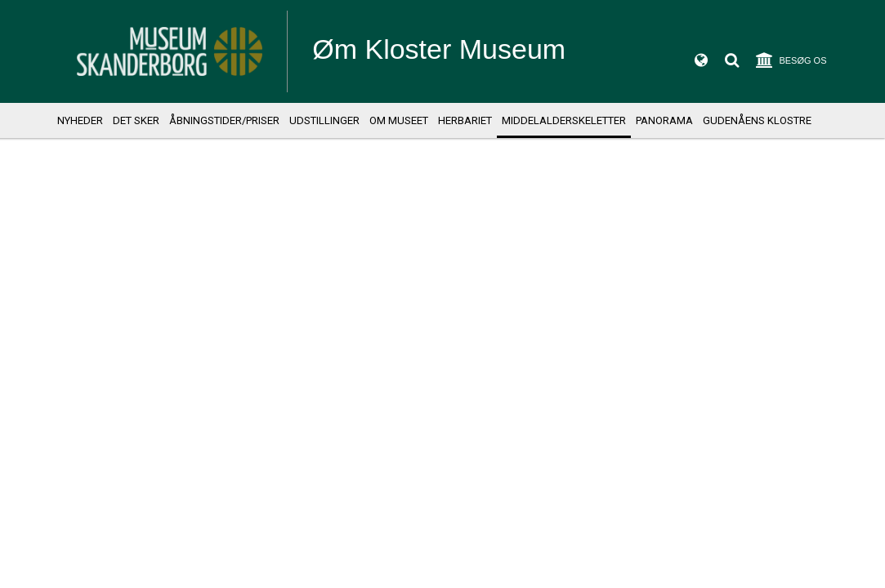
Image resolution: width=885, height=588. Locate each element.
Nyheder (80, 120)
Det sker (136, 120)
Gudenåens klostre (757, 120)
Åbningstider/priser (224, 120)
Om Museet (399, 120)
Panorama (664, 120)
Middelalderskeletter (564, 120)
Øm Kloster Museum (439, 49)
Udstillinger (324, 120)
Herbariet (465, 120)
